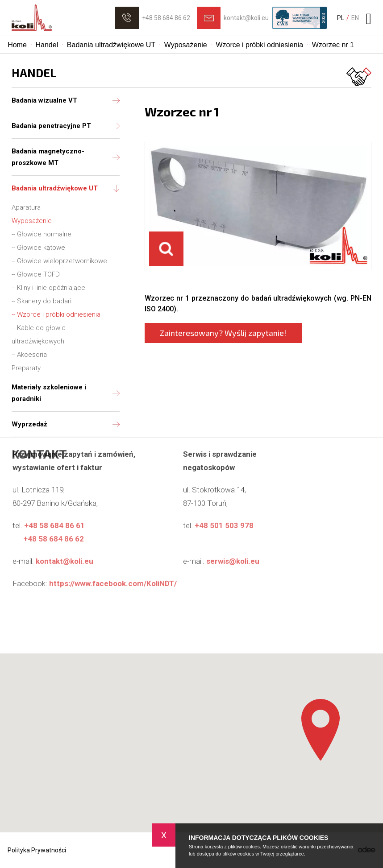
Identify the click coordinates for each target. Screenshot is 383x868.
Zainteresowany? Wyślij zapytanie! (223, 333)
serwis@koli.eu (233, 529)
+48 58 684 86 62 (166, 18)
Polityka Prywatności (37, 850)
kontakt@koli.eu (246, 18)
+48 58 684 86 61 (54, 493)
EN (355, 18)
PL (341, 18)
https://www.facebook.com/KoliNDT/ (113, 551)
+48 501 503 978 (224, 493)
